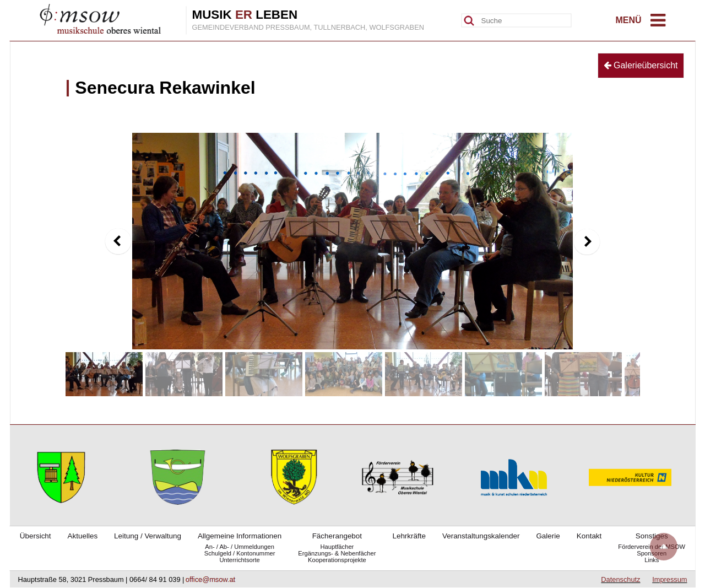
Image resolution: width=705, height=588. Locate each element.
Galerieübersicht (641, 65)
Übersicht (36, 536)
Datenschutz (620, 579)
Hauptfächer (337, 547)
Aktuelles (83, 536)
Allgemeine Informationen (240, 536)
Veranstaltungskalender (481, 536)
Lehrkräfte (409, 536)
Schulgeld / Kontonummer (240, 553)
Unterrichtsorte (239, 560)
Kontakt (589, 536)
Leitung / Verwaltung (148, 536)
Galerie (548, 536)
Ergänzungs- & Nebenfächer (337, 553)
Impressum (669, 579)
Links (652, 560)
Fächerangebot (337, 536)
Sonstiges (652, 536)
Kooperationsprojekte (337, 560)
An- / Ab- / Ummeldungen (240, 547)
